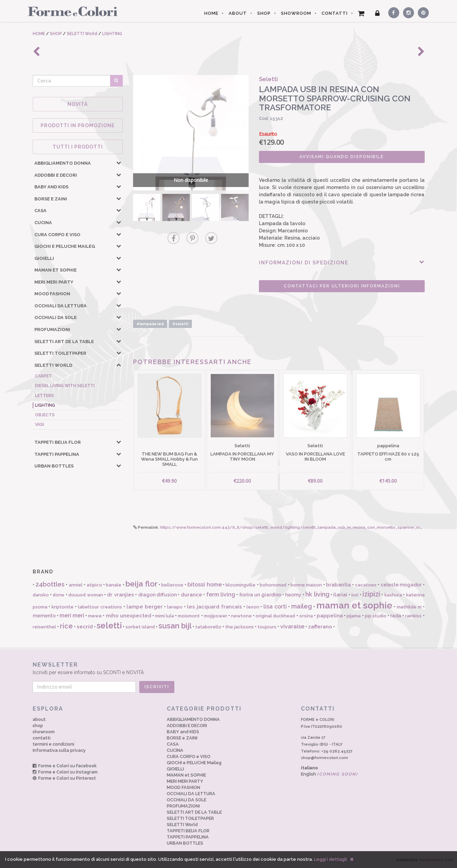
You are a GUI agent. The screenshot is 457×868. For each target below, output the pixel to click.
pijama (354, 616)
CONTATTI (335, 13)
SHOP (264, 13)
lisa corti (275, 607)
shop (38, 726)
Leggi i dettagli (330, 859)
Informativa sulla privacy (59, 750)
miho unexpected (129, 616)
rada (396, 616)
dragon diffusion (157, 595)
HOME (211, 13)
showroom (44, 732)
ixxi (355, 595)
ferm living (221, 595)
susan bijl (175, 626)
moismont (189, 616)
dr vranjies (120, 595)
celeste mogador (401, 585)
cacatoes (366, 585)
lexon (253, 607)
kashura (393, 595)
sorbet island (140, 627)
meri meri (72, 616)
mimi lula (165, 616)
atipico (94, 585)
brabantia (338, 585)
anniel (76, 585)
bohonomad (273, 585)
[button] (119, 163)
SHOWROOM (296, 13)
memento (44, 616)
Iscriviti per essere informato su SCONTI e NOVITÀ (229, 668)
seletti (109, 625)
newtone (241, 616)
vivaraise (292, 627)
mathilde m (409, 607)
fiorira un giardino (260, 595)
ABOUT (238, 13)
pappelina (330, 616)
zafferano (320, 627)
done (58, 595)
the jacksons (240, 627)
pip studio (376, 616)
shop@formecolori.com (324, 758)
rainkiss (413, 616)
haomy (293, 595)
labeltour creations (100, 607)
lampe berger (145, 607)
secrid (85, 627)
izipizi (371, 594)
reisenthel (44, 627)
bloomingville (241, 585)
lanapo (175, 607)
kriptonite (63, 607)
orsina (306, 616)
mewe (95, 616)
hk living (317, 594)
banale (114, 585)
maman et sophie (354, 605)
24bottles (50, 584)
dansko (41, 595)
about (39, 719)
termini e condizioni (53, 744)
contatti (42, 738)
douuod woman (86, 595)
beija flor (141, 584)
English (329, 774)
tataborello (208, 627)
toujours (267, 627)
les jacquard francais (215, 607)
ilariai (340, 595)
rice (66, 626)
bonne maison (306, 585)
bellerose (172, 585)
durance (192, 595)
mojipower (216, 616)
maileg (302, 606)
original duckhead (275, 616)
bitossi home (204, 585)
